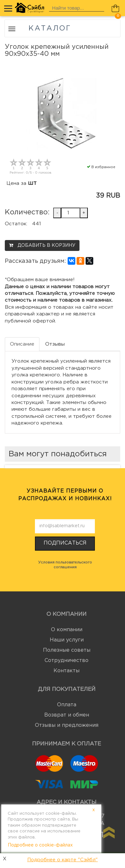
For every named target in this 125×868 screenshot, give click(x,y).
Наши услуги (67, 640)
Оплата (67, 705)
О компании (67, 630)
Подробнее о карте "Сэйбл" (63, 860)
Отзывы (55, 344)
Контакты (67, 671)
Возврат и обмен (67, 715)
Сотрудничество (67, 661)
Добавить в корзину (42, 245)
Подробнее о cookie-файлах (40, 845)
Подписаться (65, 543)
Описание (22, 344)
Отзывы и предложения (67, 725)
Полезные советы (67, 650)
